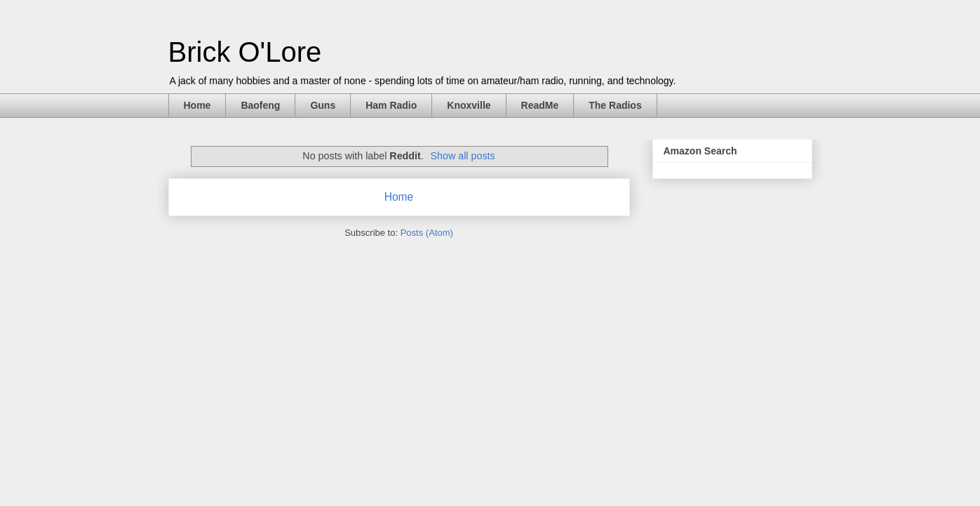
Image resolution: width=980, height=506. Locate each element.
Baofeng (260, 105)
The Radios (615, 105)
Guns (323, 105)
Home (197, 105)
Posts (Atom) (427, 233)
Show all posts (462, 156)
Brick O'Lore (245, 52)
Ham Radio (391, 105)
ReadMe (540, 105)
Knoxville (469, 105)
